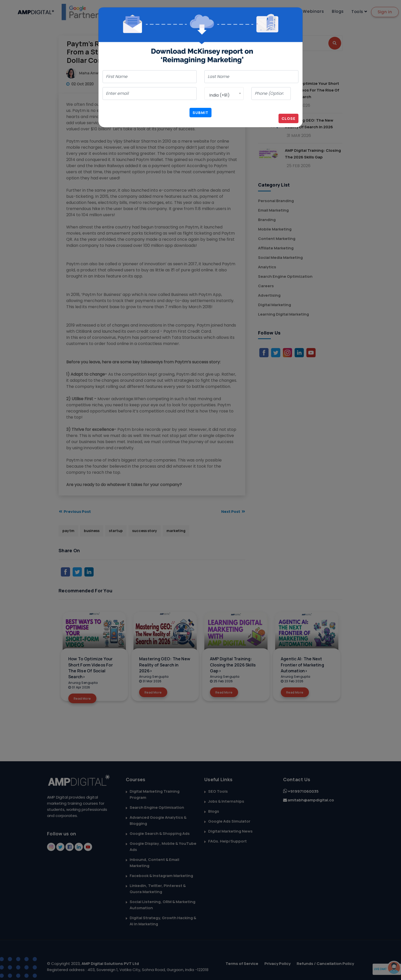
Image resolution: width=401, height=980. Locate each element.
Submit (201, 113)
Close (288, 118)
